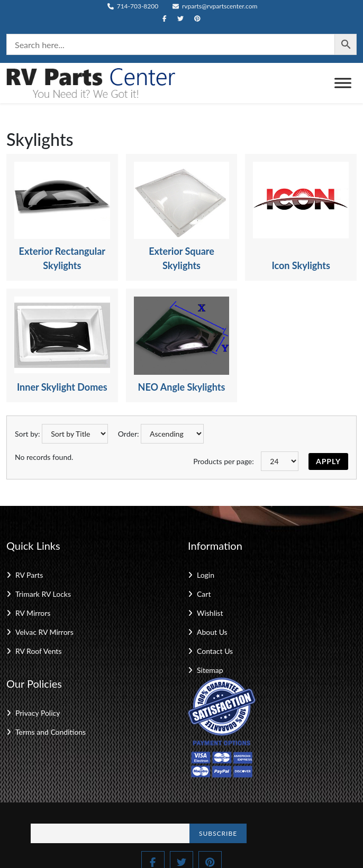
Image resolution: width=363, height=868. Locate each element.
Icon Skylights (301, 265)
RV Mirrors (33, 613)
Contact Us (215, 651)
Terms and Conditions (51, 732)
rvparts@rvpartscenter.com (215, 6)
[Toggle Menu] (343, 83)
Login (206, 575)
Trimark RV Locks (43, 594)
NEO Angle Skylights (182, 387)
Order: (129, 434)
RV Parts (29, 575)
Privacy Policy (38, 713)
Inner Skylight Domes (62, 387)
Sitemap (210, 670)
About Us (212, 632)
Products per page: (224, 461)
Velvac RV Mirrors (44, 632)
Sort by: (28, 434)
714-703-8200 (133, 6)
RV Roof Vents (38, 651)
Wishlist (210, 613)
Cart (204, 594)
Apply (328, 461)
